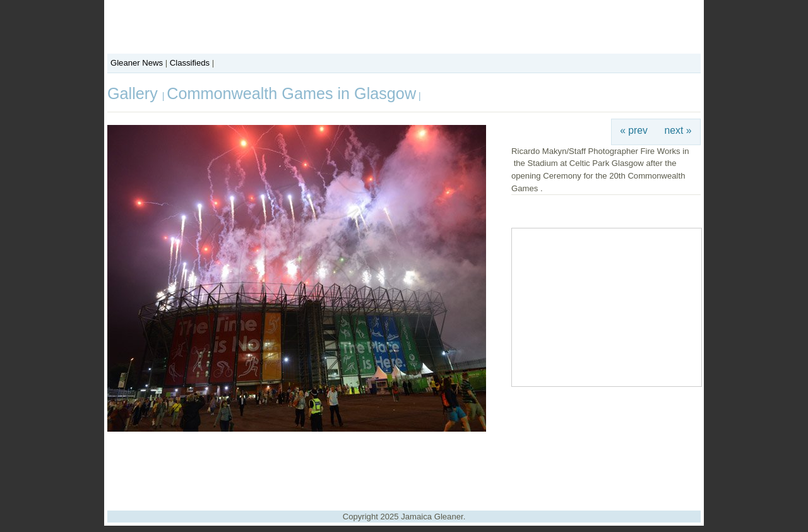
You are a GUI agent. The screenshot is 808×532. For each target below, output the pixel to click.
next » (678, 130)
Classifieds (190, 63)
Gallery (135, 93)
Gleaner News (137, 63)
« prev (634, 130)
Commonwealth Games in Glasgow (291, 93)
